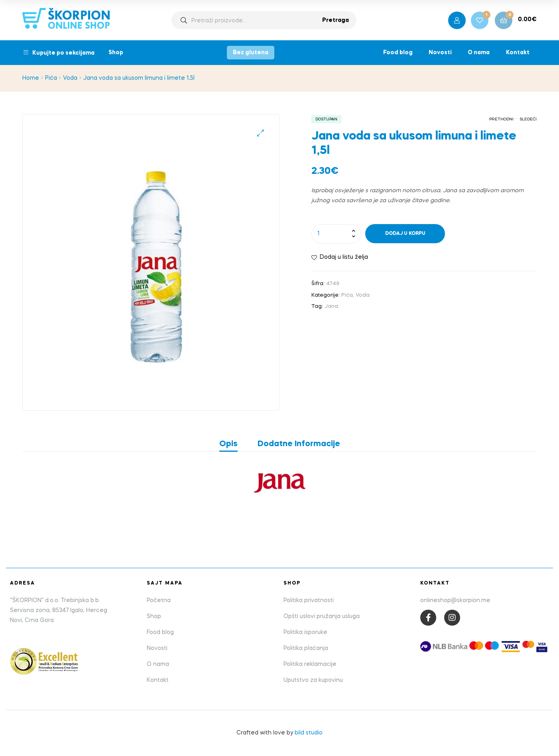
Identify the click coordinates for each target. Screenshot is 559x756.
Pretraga (336, 20)
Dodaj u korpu (405, 234)
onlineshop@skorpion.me (455, 600)
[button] (261, 133)
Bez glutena (251, 53)
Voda (70, 78)
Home (31, 78)
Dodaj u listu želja (344, 257)
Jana (331, 306)
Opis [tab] (228, 444)
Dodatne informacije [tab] (299, 444)
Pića (51, 78)
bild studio (309, 733)
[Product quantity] (336, 234)
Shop (116, 53)
